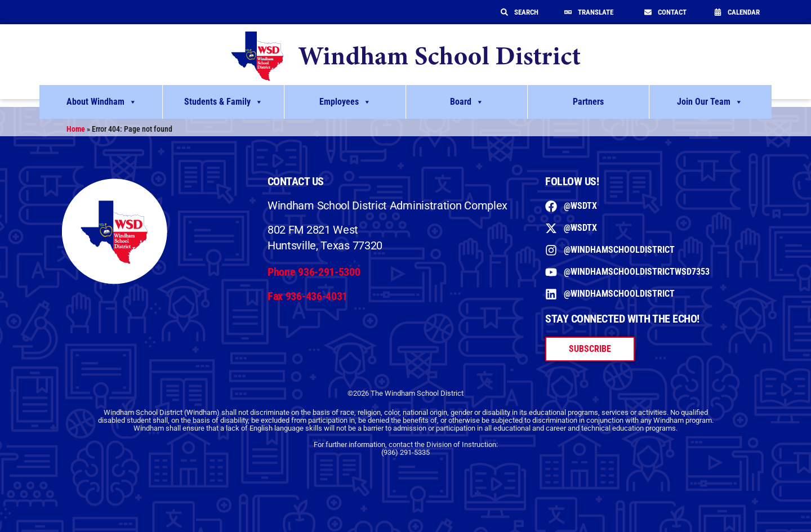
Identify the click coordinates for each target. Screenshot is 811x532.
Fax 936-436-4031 (308, 296)
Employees (345, 102)
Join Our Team (710, 102)
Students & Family (224, 102)
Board (467, 102)
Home (76, 129)
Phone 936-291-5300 (314, 272)
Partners (588, 102)
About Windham (102, 102)
